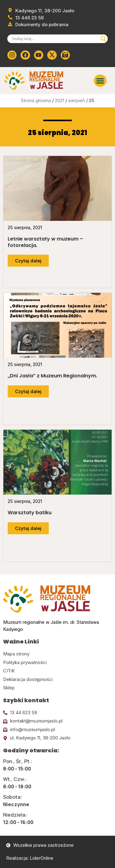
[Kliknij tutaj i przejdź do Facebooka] (25, 55)
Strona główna (36, 100)
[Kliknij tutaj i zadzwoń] (57, 713)
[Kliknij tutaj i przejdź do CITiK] (57, 671)
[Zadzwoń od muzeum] (26, 18)
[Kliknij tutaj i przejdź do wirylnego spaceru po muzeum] (65, 55)
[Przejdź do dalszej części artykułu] (28, 261)
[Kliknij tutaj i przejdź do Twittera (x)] (52, 55)
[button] (100, 81)
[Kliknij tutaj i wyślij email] (57, 721)
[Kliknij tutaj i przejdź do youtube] (39, 55)
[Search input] (55, 39)
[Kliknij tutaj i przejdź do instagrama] (12, 55)
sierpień (77, 100)
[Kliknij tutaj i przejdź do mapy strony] (57, 654)
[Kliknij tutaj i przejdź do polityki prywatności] (57, 663)
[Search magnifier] (103, 39)
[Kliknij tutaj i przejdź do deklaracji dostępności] (57, 680)
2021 (59, 100)
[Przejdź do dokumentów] (38, 25)
